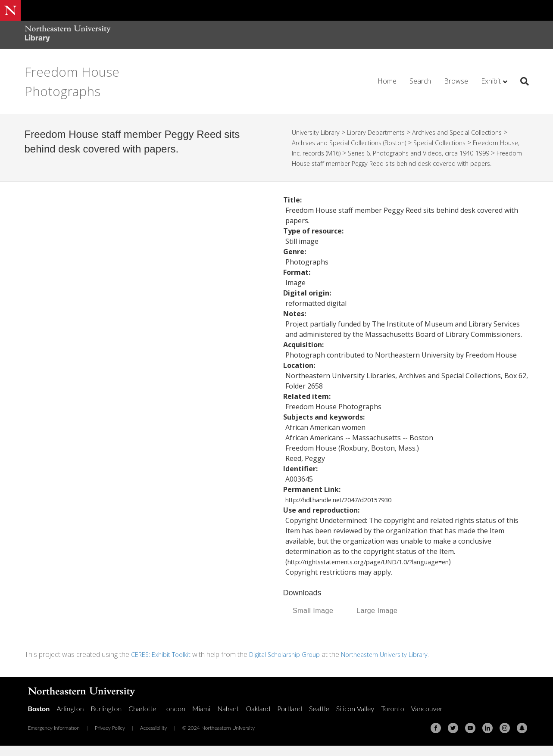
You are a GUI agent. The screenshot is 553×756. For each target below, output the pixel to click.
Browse (456, 81)
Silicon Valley (355, 719)
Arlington (70, 719)
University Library (318, 132)
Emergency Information (54, 738)
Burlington (106, 719)
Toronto (392, 719)
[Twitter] (453, 738)
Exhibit (491, 81)
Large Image (377, 621)
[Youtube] (470, 738)
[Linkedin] (487, 738)
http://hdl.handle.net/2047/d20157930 (346, 510)
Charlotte (142, 719)
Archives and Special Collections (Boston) (355, 143)
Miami (201, 719)
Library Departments (383, 132)
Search (420, 81)
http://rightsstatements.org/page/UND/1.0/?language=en (381, 572)
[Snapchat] (522, 738)
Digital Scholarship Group (294, 665)
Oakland (258, 719)
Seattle (319, 719)
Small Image (313, 621)
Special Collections (454, 143)
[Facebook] (436, 738)
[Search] (521, 81)
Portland (290, 719)
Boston (39, 719)
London (174, 719)
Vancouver (427, 719)
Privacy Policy (110, 738)
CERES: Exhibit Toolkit (164, 665)
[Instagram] (505, 738)
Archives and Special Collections (471, 132)
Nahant (228, 719)
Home (387, 81)
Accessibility (154, 738)
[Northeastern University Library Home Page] (68, 35)
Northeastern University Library (401, 665)
